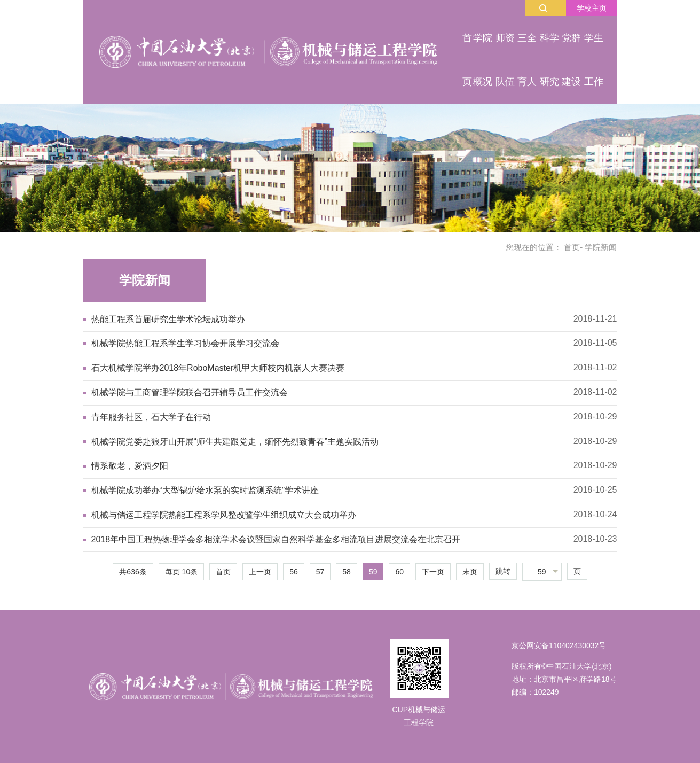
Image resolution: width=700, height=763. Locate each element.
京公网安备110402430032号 (559, 645)
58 (347, 572)
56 (294, 572)
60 (399, 572)
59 (373, 572)
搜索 (543, 8)
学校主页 (592, 8)
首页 (572, 247)
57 (320, 572)
